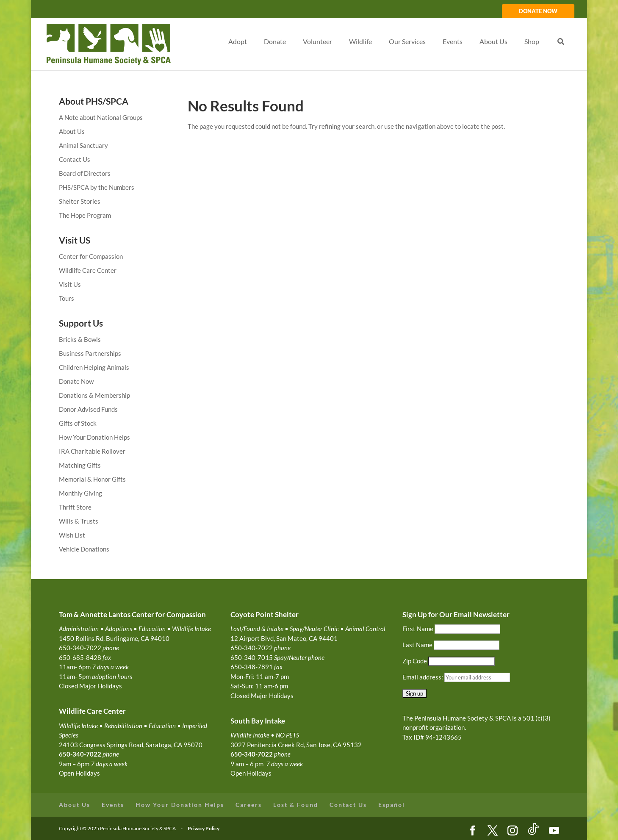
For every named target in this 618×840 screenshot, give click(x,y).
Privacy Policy (204, 828)
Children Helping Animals (94, 367)
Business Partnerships (90, 353)
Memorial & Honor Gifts (92, 479)
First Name (418, 629)
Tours (67, 298)
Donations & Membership (94, 395)
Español (392, 805)
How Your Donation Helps (94, 437)
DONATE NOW (538, 11)
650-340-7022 (252, 754)
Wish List (72, 535)
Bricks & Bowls (80, 339)
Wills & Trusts (79, 521)
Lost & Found (296, 805)
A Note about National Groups (101, 117)
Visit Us (70, 284)
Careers (249, 805)
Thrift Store (75, 507)
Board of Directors (85, 173)
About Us (72, 131)
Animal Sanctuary (83, 145)
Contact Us (75, 159)
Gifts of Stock (78, 423)
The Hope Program (85, 215)
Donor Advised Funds (88, 409)
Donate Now (76, 381)
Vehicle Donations (84, 549)
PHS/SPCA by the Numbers (97, 187)
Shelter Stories (80, 201)
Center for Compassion (91, 256)
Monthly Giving (80, 493)
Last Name (417, 645)
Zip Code (415, 661)
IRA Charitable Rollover (92, 451)
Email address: (423, 677)
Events (113, 805)
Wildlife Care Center (88, 270)
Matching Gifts (80, 465)
